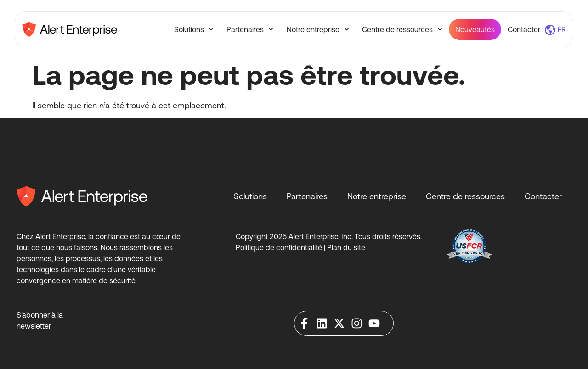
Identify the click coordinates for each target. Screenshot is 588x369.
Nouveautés (475, 29)
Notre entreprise (318, 29)
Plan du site (346, 247)
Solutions (194, 29)
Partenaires (250, 29)
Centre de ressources (402, 29)
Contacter (524, 29)
